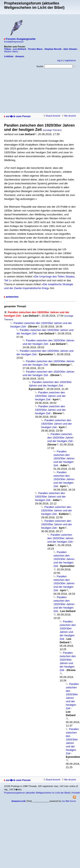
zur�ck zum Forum (18, 116)
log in (60, 60)
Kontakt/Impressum (14, 42)
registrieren (70, 60)
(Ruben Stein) (11, 51)
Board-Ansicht (52, 116)
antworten (12, 297)
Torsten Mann (35, 49)
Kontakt (76, 793)
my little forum (69, 801)
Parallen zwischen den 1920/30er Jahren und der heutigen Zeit (50, 396)
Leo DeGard (19, 49)
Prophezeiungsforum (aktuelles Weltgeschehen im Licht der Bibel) (37, 793)
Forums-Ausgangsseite (21, 39)
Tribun (8, 49)
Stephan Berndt (53, 49)
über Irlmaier (70, 49)
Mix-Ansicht (69, 116)
